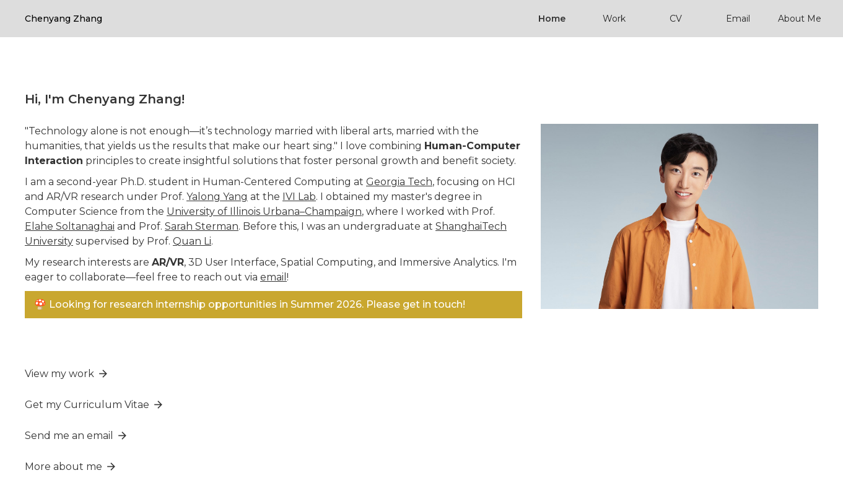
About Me (800, 19)
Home (552, 19)
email (273, 277)
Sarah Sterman (202, 226)
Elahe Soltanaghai (70, 226)
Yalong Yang (217, 197)
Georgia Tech (399, 182)
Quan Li (192, 241)
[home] (63, 19)
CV (676, 19)
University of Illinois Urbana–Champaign (264, 211)
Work (614, 19)
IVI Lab (299, 197)
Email (738, 19)
